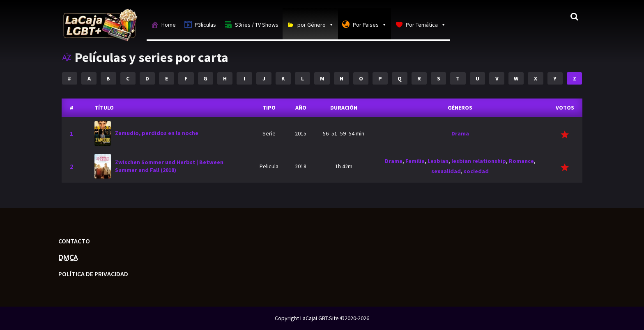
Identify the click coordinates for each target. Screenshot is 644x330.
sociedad (476, 171)
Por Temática (426, 25)
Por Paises (370, 25)
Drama (460, 133)
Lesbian (438, 161)
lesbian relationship (479, 161)
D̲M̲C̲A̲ (68, 257)
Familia (415, 161)
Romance (521, 161)
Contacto (74, 241)
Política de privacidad (93, 274)
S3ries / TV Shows (257, 25)
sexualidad (446, 171)
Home (169, 25)
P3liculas (205, 25)
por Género (316, 25)
